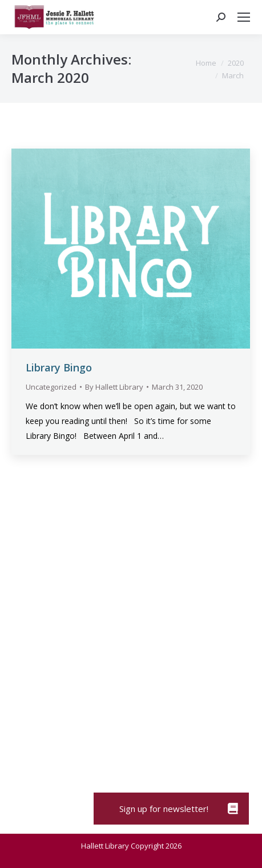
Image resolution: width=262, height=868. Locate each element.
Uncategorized (51, 387)
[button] (233, 809)
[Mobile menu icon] (244, 17)
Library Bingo (59, 367)
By (114, 387)
